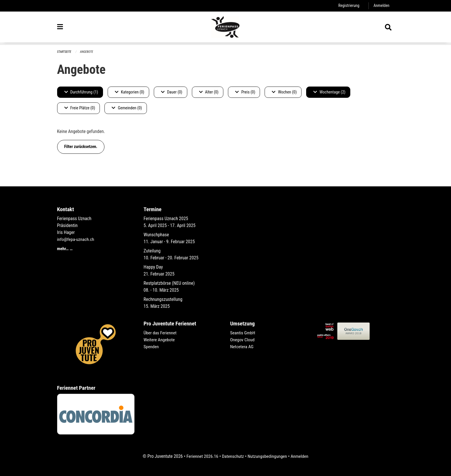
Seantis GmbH (243, 333)
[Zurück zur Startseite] (226, 28)
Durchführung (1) (81, 92)
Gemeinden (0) (127, 108)
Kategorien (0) (130, 92)
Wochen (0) (284, 92)
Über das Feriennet (161, 333)
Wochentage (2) (329, 92)
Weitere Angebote (160, 340)
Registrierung (348, 6)
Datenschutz (232, 456)
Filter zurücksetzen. (81, 147)
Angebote (88, 52)
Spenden (152, 347)
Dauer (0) (172, 92)
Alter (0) (209, 92)
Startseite (65, 52)
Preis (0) (245, 92)
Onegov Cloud (243, 340)
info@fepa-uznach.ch (76, 239)
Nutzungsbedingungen (268, 456)
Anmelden (381, 6)
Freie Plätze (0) (80, 108)
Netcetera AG (242, 347)
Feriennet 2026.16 (201, 456)
